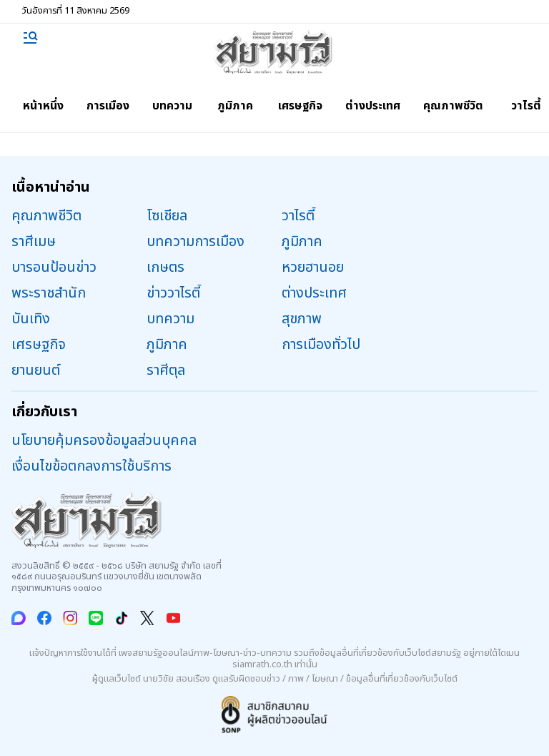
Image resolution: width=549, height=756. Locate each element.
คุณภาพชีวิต (453, 106)
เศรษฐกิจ (300, 106)
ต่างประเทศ (373, 106)
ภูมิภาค (235, 106)
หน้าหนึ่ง (43, 106)
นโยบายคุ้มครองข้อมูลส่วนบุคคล (104, 441)
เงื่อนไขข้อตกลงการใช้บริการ (91, 466)
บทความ (172, 106)
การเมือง (108, 106)
